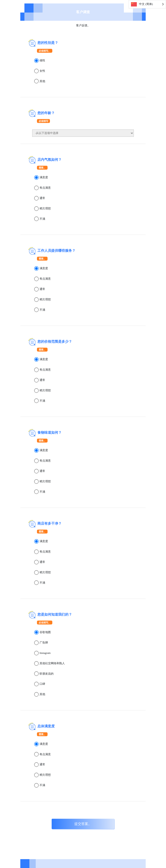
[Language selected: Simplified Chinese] (147, 4)
